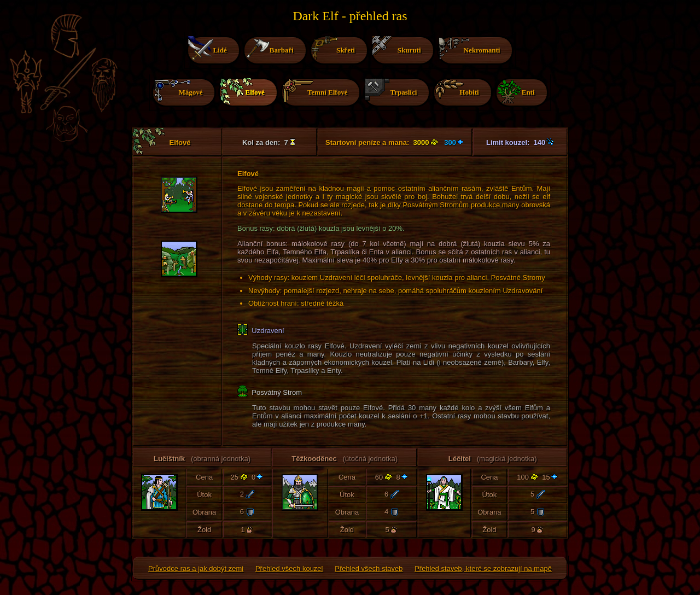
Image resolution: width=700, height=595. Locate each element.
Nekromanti (471, 49)
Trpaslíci (392, 90)
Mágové (179, 91)
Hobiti (458, 91)
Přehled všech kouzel (289, 568)
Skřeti (335, 48)
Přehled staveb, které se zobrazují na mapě (483, 568)
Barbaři (271, 48)
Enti (517, 91)
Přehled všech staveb (369, 568)
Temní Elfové (317, 91)
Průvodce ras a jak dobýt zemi (196, 568)
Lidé (209, 50)
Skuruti (398, 46)
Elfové (244, 92)
